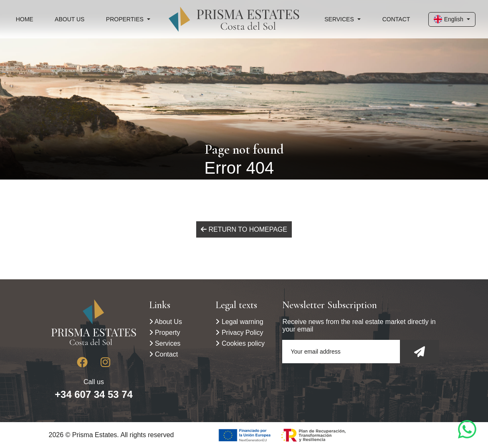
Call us (94, 389)
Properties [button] (125, 19)
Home (25, 19)
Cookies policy (240, 343)
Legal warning (239, 322)
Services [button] (339, 19)
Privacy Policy (239, 333)
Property (165, 333)
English (449, 19)
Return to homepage (244, 229)
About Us (70, 19)
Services (165, 343)
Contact (396, 19)
